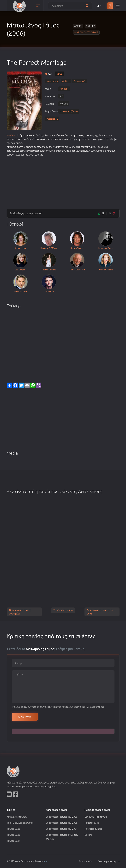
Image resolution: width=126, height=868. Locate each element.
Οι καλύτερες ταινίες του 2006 (100, 612)
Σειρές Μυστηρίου (63, 610)
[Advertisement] (63, 181)
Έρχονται (96, 817)
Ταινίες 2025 (13, 835)
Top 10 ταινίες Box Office (20, 823)
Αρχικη (78, 26)
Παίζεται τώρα (92, 823)
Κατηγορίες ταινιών (17, 817)
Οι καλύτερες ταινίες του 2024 (61, 829)
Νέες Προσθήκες (93, 829)
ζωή (22, 151)
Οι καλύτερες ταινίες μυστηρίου (20, 612)
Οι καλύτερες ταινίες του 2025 (61, 823)
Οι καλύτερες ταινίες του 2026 (61, 817)
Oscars (88, 835)
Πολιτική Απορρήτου (109, 861)
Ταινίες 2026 (13, 829)
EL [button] (99, 6)
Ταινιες (90, 26)
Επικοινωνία (85, 861)
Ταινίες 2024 (13, 841)
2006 (60, 74)
